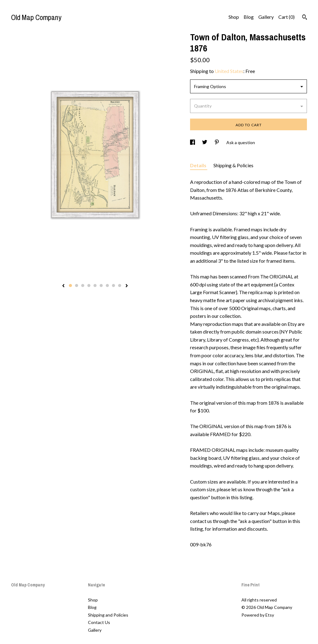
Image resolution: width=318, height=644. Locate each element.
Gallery (266, 17)
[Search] (305, 18)
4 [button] (89, 286)
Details (199, 165)
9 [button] (120, 286)
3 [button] (83, 286)
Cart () (286, 17)
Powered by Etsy (258, 615)
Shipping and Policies (108, 615)
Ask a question (241, 142)
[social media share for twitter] (205, 142)
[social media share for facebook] (193, 142)
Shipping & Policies (233, 165)
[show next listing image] (127, 286)
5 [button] (95, 286)
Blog (249, 17)
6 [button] (101, 286)
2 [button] (77, 286)
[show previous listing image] (63, 286)
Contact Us (99, 622)
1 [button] (70, 286)
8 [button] (113, 286)
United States (229, 71)
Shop (234, 17)
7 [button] (107, 286)
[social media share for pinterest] (217, 142)
